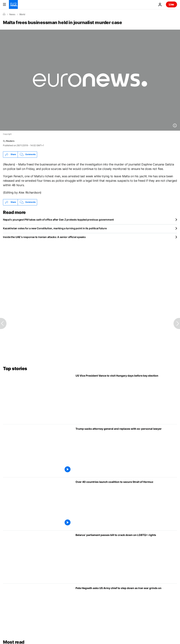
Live (171, 4)
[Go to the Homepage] (13, 4)
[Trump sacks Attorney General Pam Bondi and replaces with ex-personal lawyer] (126, 451)
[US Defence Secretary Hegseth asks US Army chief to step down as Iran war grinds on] (126, 610)
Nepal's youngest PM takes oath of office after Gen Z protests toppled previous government (58, 220)
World (22, 14)
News (12, 14)
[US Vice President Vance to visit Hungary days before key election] (126, 398)
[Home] (4, 14)
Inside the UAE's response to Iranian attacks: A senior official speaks (44, 237)
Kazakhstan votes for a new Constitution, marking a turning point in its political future (55, 228)
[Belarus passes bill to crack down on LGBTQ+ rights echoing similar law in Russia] (126, 557)
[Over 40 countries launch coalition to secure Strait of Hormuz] (126, 504)
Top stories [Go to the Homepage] (15, 369)
